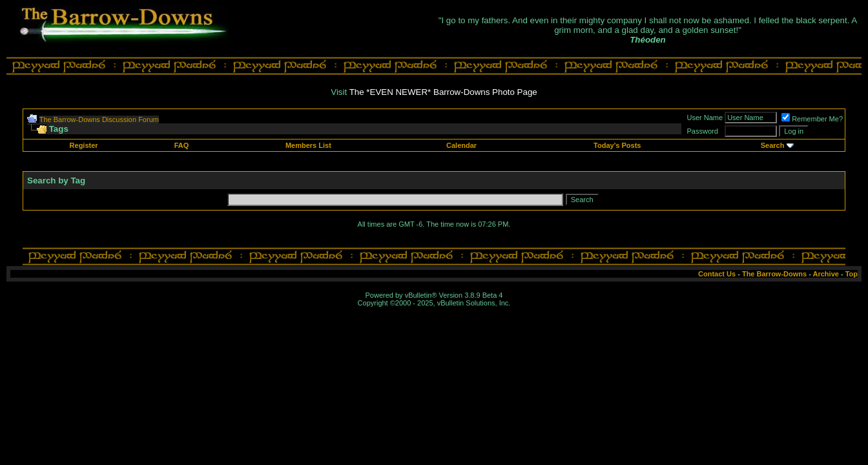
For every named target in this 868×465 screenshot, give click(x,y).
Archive (826, 274)
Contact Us (717, 274)
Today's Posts (617, 145)
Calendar (461, 145)
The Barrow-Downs (774, 274)
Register (84, 145)
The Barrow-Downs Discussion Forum (99, 119)
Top (852, 274)
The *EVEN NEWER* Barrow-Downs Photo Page (443, 92)
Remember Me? (812, 119)
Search (773, 145)
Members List (308, 145)
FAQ (182, 145)
